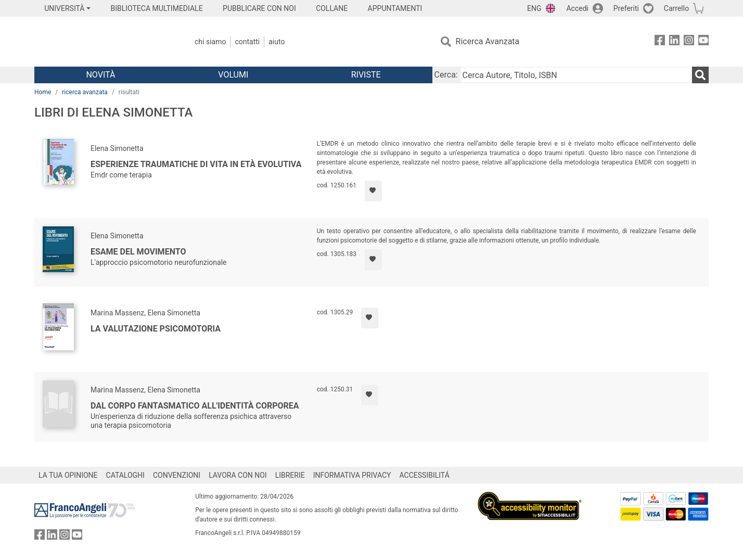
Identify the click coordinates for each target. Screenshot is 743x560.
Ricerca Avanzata (488, 41)
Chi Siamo (210, 42)
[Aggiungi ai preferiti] (373, 191)
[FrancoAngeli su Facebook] (660, 42)
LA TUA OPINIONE (68, 475)
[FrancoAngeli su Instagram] (689, 42)
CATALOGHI (125, 475)
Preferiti (626, 8)
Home (43, 92)
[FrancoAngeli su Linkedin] (674, 42)
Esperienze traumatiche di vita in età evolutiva (196, 164)
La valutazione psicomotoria (156, 329)
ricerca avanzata (85, 92)
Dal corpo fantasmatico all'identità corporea (195, 406)
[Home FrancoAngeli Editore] (103, 42)
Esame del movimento (138, 252)
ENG (534, 8)
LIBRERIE (290, 475)
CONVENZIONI (177, 475)
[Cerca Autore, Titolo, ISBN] (576, 75)
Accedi (577, 8)
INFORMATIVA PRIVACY (352, 475)
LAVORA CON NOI (238, 475)
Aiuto (277, 42)
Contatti (247, 42)
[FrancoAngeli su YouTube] (703, 42)
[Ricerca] (700, 75)
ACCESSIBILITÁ (425, 475)
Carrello (676, 8)
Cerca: (446, 75)
